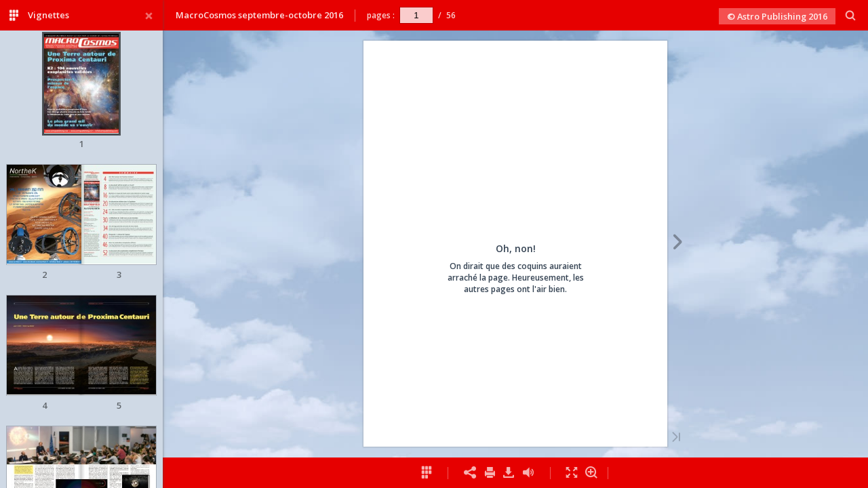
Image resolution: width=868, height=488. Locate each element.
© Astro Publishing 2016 (777, 16)
